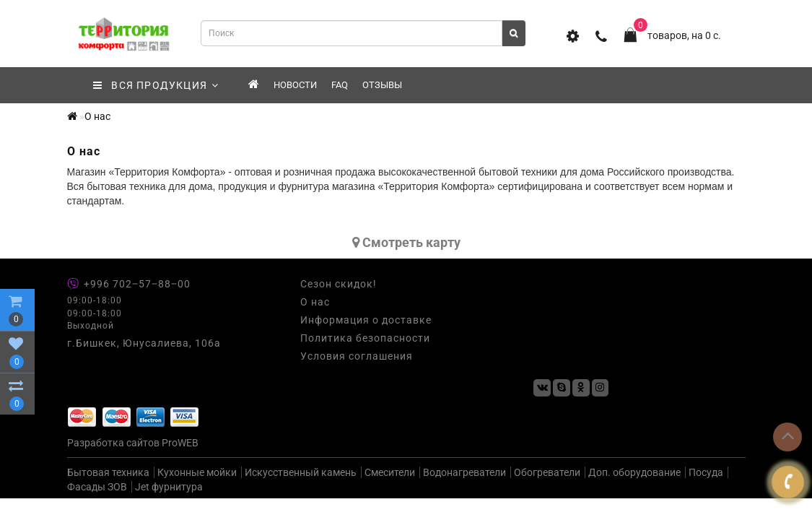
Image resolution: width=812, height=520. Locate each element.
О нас (97, 116)
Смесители (390, 472)
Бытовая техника (108, 472)
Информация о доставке (366, 320)
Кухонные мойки (197, 472)
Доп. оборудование (634, 472)
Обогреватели (547, 472)
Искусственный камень (301, 472)
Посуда (706, 472)
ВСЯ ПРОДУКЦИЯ (156, 85)
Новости (295, 85)
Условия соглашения (357, 356)
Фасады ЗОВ (97, 487)
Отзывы (382, 85)
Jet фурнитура (169, 487)
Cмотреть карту (406, 242)
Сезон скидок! (339, 284)
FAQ (340, 85)
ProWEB (180, 443)
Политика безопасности (365, 338)
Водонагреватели (464, 472)
